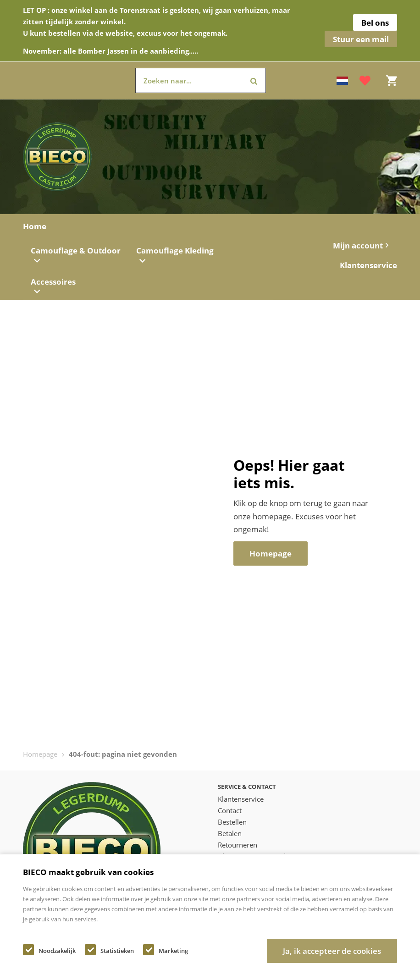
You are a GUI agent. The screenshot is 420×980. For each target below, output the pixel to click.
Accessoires (53, 286)
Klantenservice (368, 265)
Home (35, 226)
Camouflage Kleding (175, 254)
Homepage (40, 754)
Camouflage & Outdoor (76, 254)
